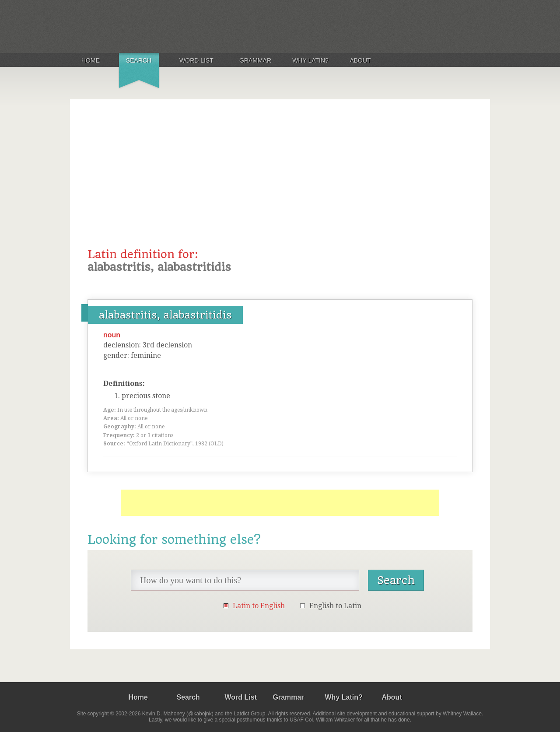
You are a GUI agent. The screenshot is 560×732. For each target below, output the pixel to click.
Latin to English (259, 606)
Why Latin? (310, 60)
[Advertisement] (280, 182)
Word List (196, 60)
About (360, 60)
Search (139, 60)
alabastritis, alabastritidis (165, 315)
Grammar (255, 60)
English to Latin (335, 606)
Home (91, 60)
